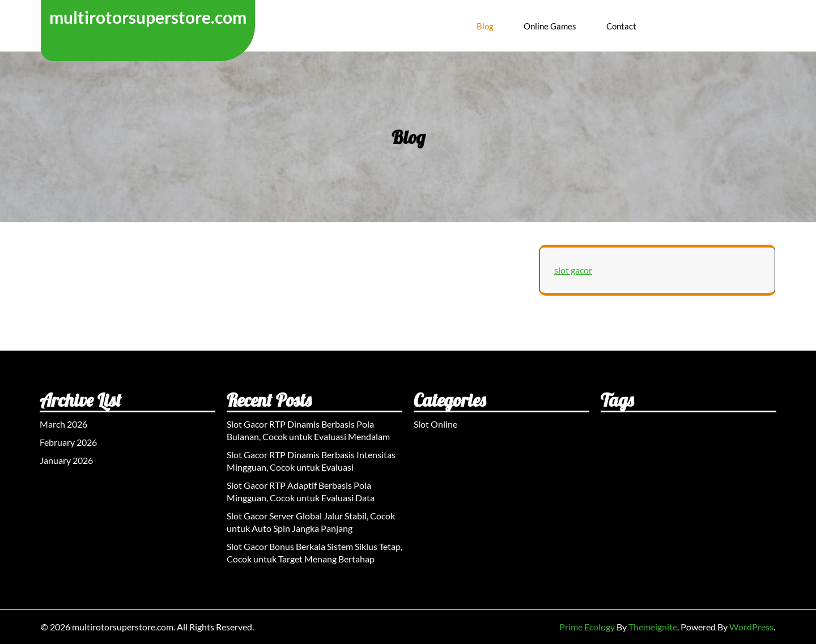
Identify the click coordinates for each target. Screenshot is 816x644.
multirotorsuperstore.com (148, 17)
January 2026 (66, 460)
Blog (485, 26)
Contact (621, 26)
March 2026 (63, 424)
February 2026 (68, 442)
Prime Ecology (587, 627)
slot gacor (573, 270)
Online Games (550, 26)
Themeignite (653, 627)
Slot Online (435, 424)
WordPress (751, 627)
